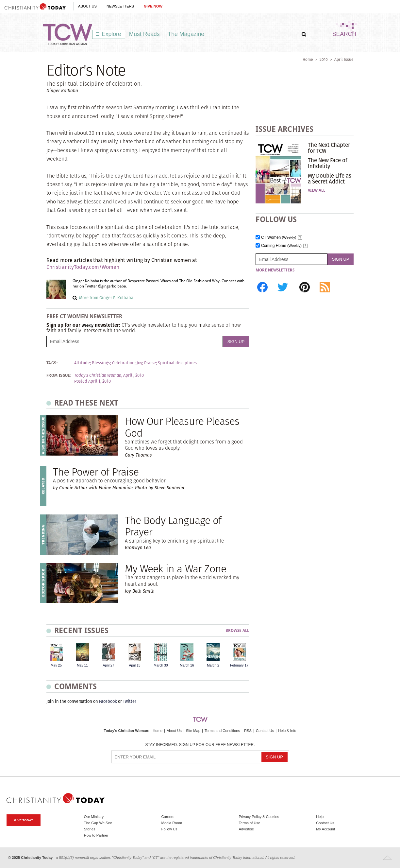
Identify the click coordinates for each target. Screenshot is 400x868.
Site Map (193, 731)
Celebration (123, 363)
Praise (150, 363)
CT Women (279, 238)
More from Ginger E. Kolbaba (106, 298)
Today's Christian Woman (126, 731)
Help (320, 817)
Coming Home (281, 246)
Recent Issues (81, 630)
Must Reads (144, 34)
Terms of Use (249, 823)
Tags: (52, 363)
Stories (90, 829)
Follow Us (169, 829)
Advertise (246, 829)
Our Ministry (94, 817)
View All (317, 190)
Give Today (24, 820)
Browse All (237, 631)
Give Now (153, 6)
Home (308, 59)
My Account (325, 829)
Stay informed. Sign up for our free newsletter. (200, 745)
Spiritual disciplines (177, 363)
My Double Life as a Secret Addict (330, 179)
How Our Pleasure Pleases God (182, 427)
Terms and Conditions (222, 731)
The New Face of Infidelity (328, 163)
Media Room (172, 823)
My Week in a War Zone (175, 569)
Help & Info (287, 731)
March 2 (213, 665)
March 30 (161, 665)
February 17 (239, 665)
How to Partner (96, 835)
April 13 (134, 665)
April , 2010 (133, 375)
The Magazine (186, 34)
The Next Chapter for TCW (329, 148)
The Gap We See (98, 823)
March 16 (187, 665)
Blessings (101, 363)
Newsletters (120, 6)
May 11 (82, 665)
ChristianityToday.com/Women (83, 267)
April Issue (344, 59)
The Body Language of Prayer (173, 526)
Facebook (108, 701)
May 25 (56, 665)
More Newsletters (275, 270)
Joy (139, 363)
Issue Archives (284, 129)
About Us (87, 6)
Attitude (82, 363)
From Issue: (59, 375)
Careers (168, 817)
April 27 (108, 665)
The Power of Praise (96, 472)
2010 (324, 59)
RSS (248, 731)
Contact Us (265, 731)
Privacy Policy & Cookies (259, 817)
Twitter (130, 701)
